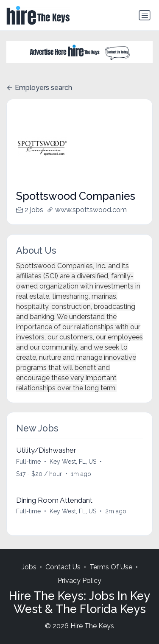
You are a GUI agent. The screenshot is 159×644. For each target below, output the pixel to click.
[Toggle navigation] (145, 15)
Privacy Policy (79, 581)
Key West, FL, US (73, 462)
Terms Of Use (111, 567)
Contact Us (63, 567)
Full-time (28, 462)
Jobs (29, 567)
